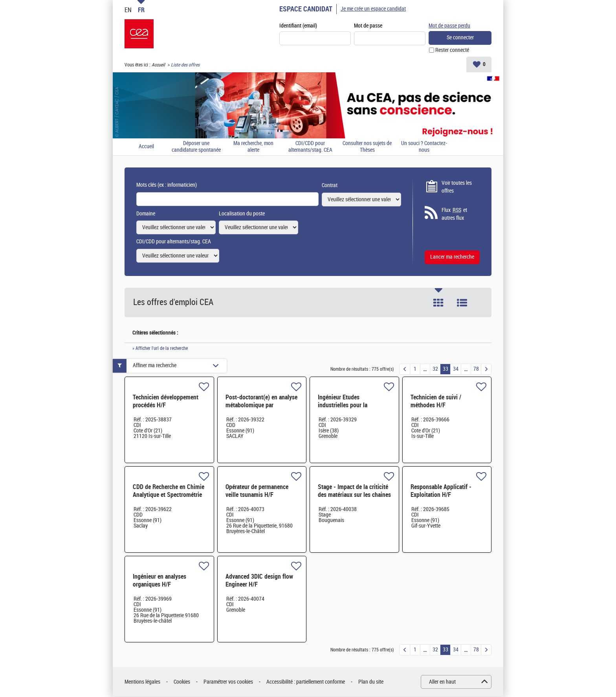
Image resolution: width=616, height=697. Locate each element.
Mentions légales (142, 682)
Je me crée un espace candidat (373, 9)
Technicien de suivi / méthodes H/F (436, 402)
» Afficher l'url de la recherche (160, 349)
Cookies (182, 682)
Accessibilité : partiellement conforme (306, 682)
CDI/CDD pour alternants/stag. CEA (310, 147)
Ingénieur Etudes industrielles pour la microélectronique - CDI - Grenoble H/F (349, 409)
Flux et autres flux (454, 214)
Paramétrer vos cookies (228, 682)
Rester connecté (452, 51)
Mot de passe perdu (449, 26)
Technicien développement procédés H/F (166, 402)
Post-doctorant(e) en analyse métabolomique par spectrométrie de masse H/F (261, 406)
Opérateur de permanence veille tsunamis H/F (257, 491)
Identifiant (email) (298, 26)
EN (128, 10)
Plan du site (371, 682)
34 (456, 369)
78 (476, 369)
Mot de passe (368, 26)
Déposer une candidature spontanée (196, 147)
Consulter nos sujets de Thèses (367, 147)
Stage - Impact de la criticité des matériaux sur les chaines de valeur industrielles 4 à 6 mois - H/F (354, 499)
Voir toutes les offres (457, 187)
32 (435, 369)
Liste (462, 303)
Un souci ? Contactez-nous (424, 147)
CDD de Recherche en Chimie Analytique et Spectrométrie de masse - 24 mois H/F (169, 495)
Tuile (438, 303)
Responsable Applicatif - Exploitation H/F (441, 491)
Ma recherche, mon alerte (253, 147)
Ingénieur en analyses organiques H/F (159, 581)
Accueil (158, 65)
